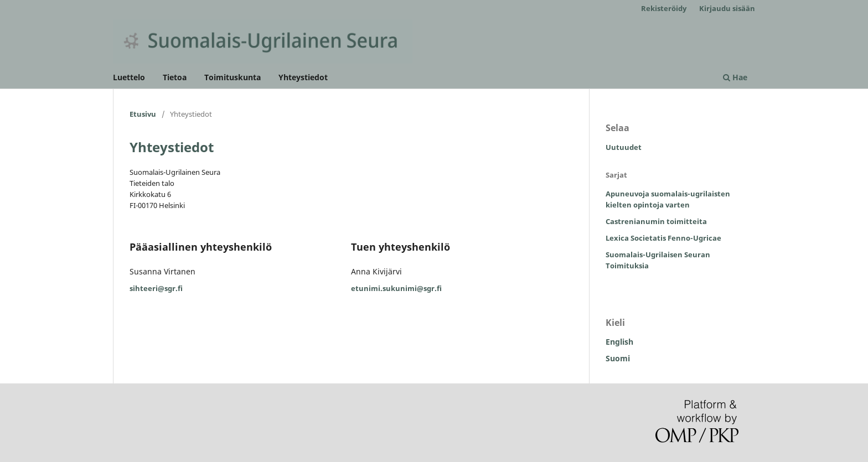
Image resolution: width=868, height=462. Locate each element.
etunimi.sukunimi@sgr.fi (396, 288)
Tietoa (175, 77)
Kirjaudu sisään (727, 8)
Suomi (618, 358)
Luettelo (129, 77)
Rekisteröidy (664, 8)
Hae (735, 77)
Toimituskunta (232, 77)
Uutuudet (624, 147)
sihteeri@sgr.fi (156, 288)
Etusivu (143, 114)
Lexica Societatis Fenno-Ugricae (663, 238)
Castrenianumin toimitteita (656, 221)
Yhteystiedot (303, 77)
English (619, 342)
